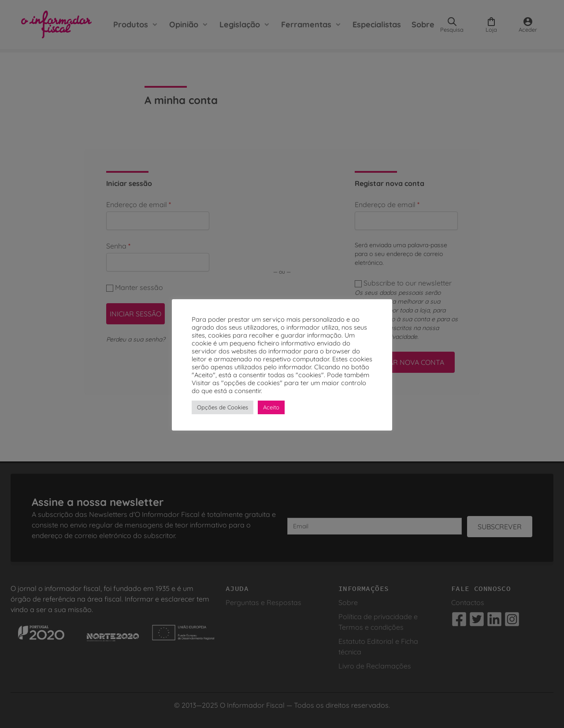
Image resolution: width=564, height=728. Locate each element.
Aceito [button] (271, 407)
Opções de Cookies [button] (223, 407)
